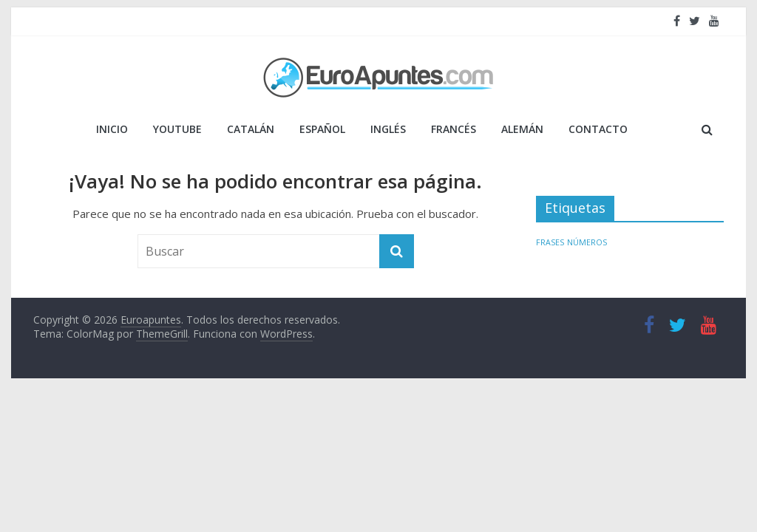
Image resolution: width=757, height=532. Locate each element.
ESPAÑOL (322, 129)
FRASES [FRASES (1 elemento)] (550, 242)
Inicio (112, 129)
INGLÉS (388, 129)
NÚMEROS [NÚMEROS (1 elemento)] (587, 242)
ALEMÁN (522, 129)
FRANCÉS (454, 129)
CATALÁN (251, 129)
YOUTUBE (177, 129)
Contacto (598, 129)
